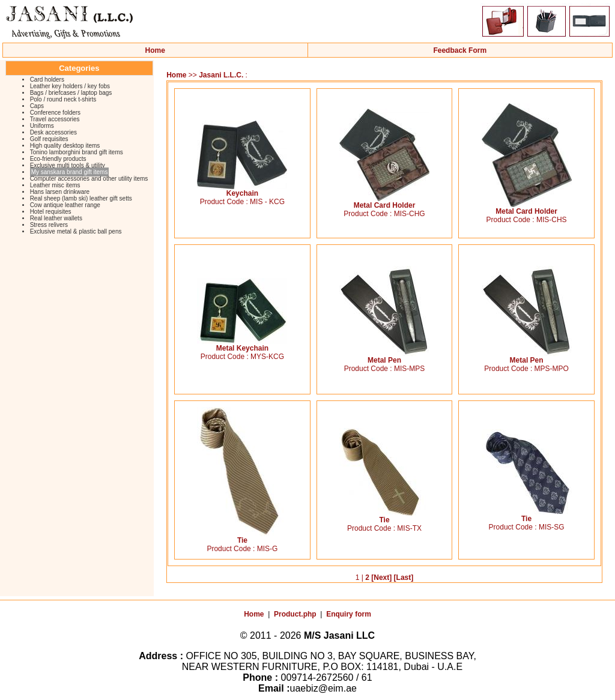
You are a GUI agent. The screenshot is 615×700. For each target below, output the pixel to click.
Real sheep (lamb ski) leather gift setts (81, 198)
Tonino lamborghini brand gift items (77, 152)
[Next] (381, 578)
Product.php (295, 614)
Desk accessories (53, 132)
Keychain (242, 190)
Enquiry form (349, 614)
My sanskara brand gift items (70, 172)
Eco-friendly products (58, 159)
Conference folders (56, 113)
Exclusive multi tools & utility (68, 165)
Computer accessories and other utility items (89, 179)
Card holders (47, 80)
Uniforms (42, 126)
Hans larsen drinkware (60, 192)
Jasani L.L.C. (221, 75)
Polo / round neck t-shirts (63, 99)
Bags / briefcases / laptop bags (71, 93)
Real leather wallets (56, 218)
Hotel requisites (51, 212)
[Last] (404, 578)
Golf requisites (49, 139)
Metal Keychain (242, 345)
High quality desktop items (65, 146)
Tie (242, 537)
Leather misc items (55, 185)
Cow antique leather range (65, 205)
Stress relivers (49, 225)
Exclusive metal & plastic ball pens (76, 231)
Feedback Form (460, 50)
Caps (37, 106)
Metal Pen (384, 357)
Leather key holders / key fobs (70, 86)
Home (155, 50)
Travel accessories (55, 119)
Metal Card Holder (384, 202)
